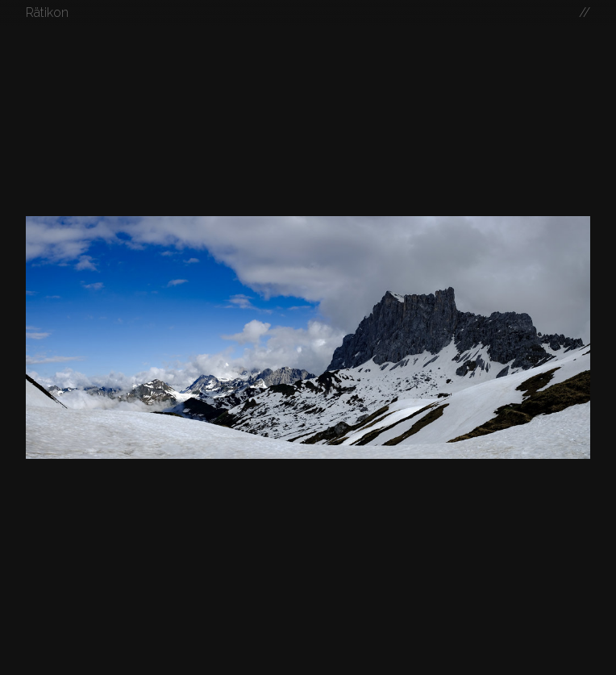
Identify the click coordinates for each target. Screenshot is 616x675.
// (585, 12)
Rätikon (47, 12)
